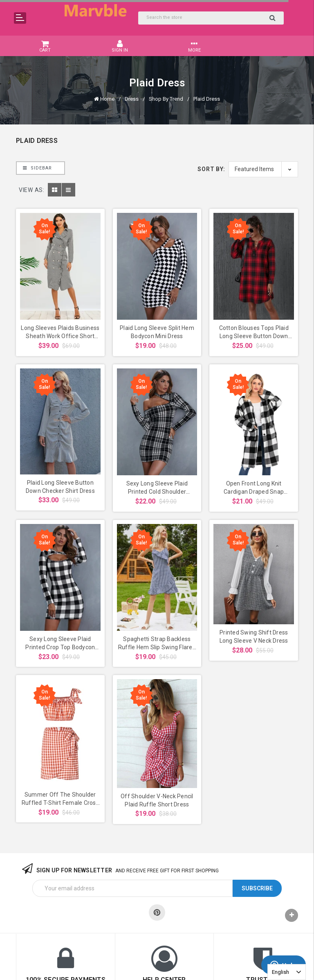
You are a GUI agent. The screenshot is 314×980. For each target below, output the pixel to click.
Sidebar (37, 168)
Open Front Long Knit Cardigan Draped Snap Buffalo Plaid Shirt (254, 492)
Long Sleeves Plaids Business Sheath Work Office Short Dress (60, 336)
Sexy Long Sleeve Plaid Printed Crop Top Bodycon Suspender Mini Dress (60, 647)
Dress (132, 99)
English (280, 972)
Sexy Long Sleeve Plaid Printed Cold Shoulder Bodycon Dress (157, 492)
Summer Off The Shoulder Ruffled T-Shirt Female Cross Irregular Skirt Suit (60, 803)
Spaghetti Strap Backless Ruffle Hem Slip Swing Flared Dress (157, 647)
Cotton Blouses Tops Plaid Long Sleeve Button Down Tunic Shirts (254, 336)
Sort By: (211, 169)
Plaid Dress (207, 99)
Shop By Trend (166, 99)
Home (107, 99)
